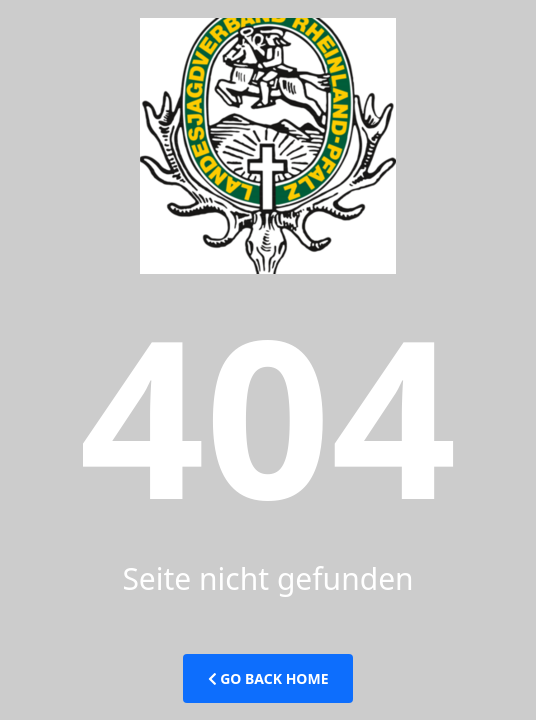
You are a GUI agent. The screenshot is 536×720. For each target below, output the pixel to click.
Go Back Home (268, 678)
